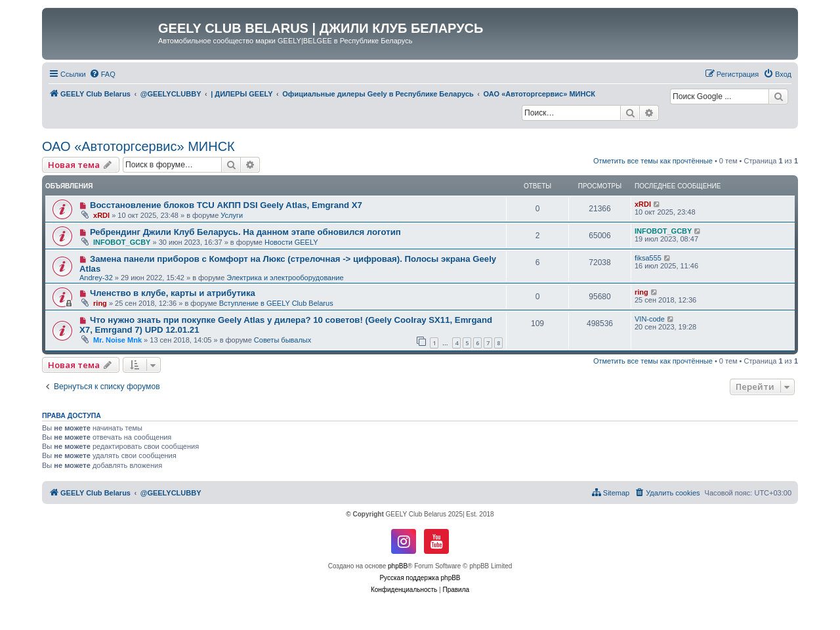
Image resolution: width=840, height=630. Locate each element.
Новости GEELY (291, 242)
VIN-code (650, 319)
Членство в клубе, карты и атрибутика (173, 293)
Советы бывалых (283, 340)
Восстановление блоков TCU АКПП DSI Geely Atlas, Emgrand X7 (226, 205)
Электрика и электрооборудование (285, 278)
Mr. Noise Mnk (117, 340)
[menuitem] (102, 74)
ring (100, 303)
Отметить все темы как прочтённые (653, 161)
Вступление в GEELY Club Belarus (276, 303)
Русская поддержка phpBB (420, 578)
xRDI (101, 215)
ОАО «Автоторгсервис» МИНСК (138, 146)
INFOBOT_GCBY (122, 242)
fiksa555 (648, 258)
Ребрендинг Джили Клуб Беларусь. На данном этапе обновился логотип (245, 232)
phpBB (398, 566)
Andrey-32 (96, 278)
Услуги (232, 215)
